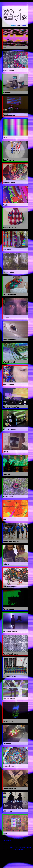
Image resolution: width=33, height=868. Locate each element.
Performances (8, 609)
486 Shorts (7, 93)
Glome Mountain (9, 789)
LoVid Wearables (9, 295)
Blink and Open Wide (11, 407)
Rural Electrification (11, 654)
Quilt (5, 834)
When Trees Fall (9, 362)
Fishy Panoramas (9, 676)
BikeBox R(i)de (9, 272)
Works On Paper (9, 183)
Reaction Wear (9, 385)
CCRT (5, 519)
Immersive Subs (9, 699)
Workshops (7, 744)
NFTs (5, 138)
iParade (6, 317)
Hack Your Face (9, 721)
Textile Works (8, 70)
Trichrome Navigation (11, 542)
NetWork (7, 474)
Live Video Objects (10, 587)
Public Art (7, 250)
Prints (5, 205)
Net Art (6, 564)
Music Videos (8, 497)
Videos (6, 48)
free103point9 (18, 849)
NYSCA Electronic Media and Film (21, 848)
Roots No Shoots (9, 429)
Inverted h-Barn (9, 766)
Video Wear (7, 811)
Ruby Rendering (9, 115)
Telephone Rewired (11, 632)
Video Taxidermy (9, 227)
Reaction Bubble (9, 340)
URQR (5, 452)
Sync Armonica (9, 160)
